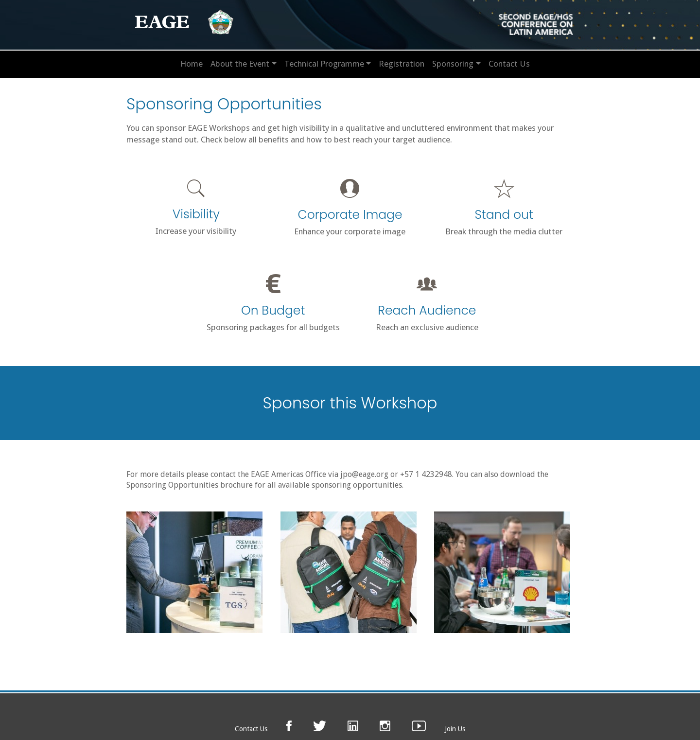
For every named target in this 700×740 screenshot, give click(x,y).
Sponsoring (453, 64)
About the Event (240, 64)
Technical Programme (324, 64)
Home (192, 64)
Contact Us (509, 64)
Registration (402, 64)
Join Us (455, 729)
